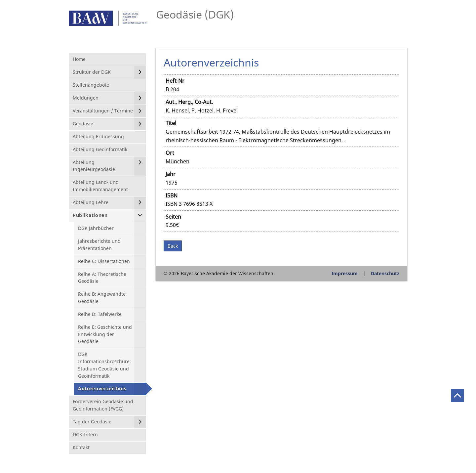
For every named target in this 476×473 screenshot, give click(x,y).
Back (173, 246)
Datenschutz (385, 273)
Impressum (345, 273)
